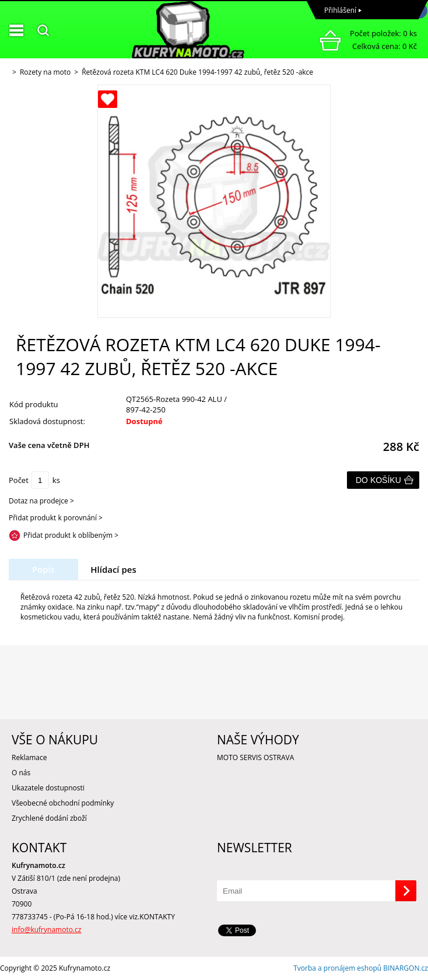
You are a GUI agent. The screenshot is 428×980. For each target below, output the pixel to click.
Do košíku (378, 480)
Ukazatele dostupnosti (48, 788)
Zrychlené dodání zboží (49, 818)
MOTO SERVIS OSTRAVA (255, 757)
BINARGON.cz (406, 968)
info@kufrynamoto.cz (46, 930)
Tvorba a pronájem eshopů (337, 968)
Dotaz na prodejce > (41, 501)
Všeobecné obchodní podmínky (63, 803)
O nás (21, 773)
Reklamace (29, 757)
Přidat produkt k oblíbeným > (71, 535)
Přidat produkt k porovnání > (56, 518)
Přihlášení (340, 10)
